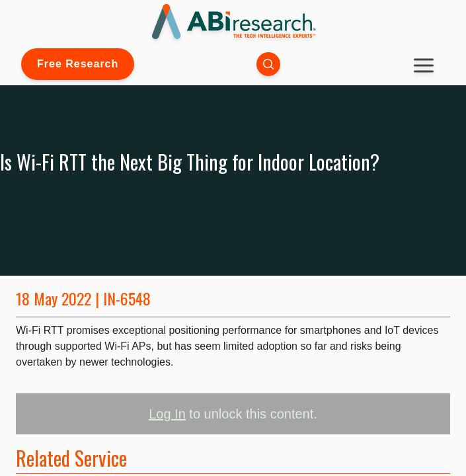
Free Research (78, 64)
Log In (167, 414)
